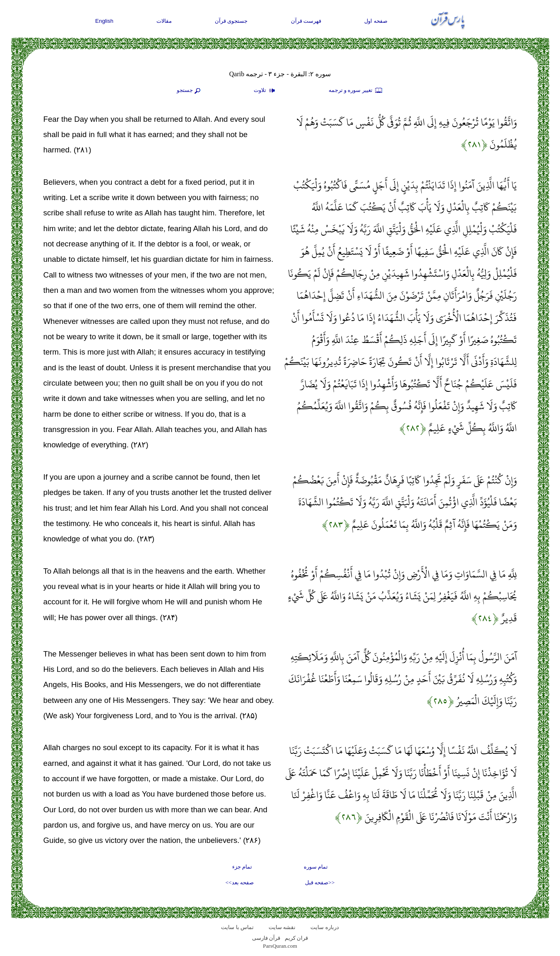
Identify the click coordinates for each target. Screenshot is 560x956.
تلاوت (265, 91)
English (104, 21)
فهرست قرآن (306, 21)
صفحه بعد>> (240, 882)
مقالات (164, 21)
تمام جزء (242, 867)
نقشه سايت (282, 927)
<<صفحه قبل (320, 882)
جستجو (190, 91)
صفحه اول (376, 21)
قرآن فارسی (266, 938)
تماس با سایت (237, 927)
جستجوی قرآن (231, 21)
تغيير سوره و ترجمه (356, 91)
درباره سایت (324, 927)
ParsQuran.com (280, 946)
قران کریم (296, 938)
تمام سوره (316, 867)
